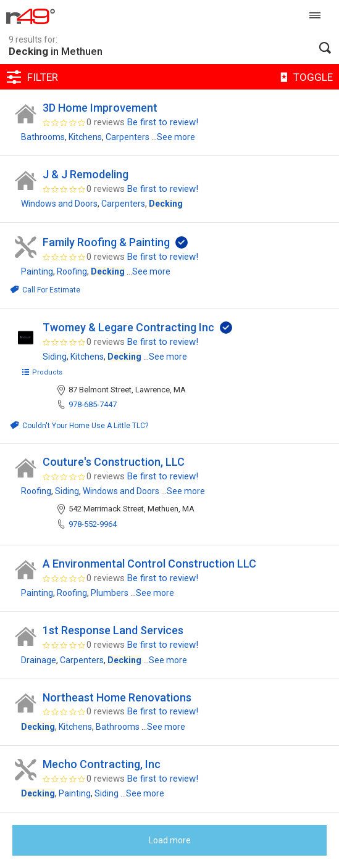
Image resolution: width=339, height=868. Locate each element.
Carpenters (128, 137)
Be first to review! (163, 122)
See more (176, 137)
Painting (37, 271)
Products (42, 372)
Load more (170, 840)
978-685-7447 (93, 404)
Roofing (72, 271)
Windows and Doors (59, 204)
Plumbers (110, 593)
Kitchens (85, 137)
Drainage (39, 660)
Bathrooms (43, 137)
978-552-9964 (93, 524)
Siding (55, 357)
